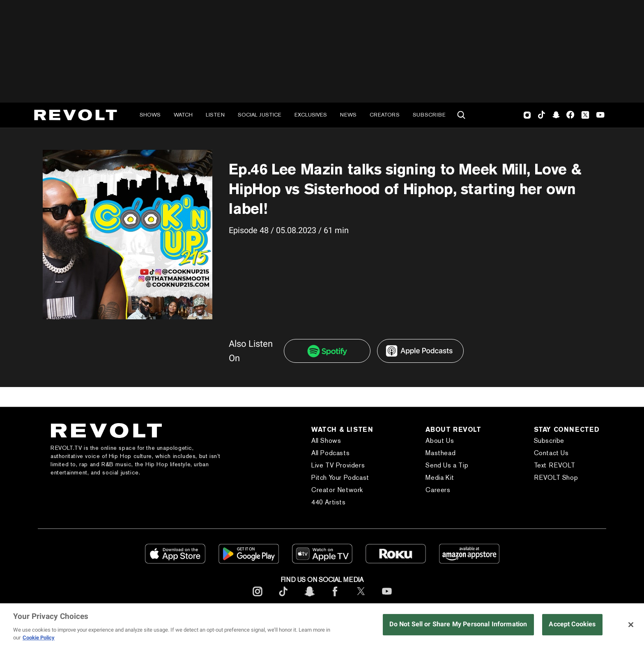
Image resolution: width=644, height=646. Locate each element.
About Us (440, 441)
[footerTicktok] (283, 598)
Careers (438, 490)
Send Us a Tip (447, 465)
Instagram (527, 115)
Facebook (570, 115)
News (348, 115)
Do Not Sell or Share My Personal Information (458, 624)
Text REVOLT (555, 465)
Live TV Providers (338, 465)
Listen (215, 115)
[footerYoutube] (387, 598)
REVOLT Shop (556, 478)
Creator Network (337, 490)
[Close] (631, 625)
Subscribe (429, 115)
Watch (183, 115)
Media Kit (440, 478)
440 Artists (329, 502)
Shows (150, 115)
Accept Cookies (572, 624)
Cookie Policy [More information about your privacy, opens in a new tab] (39, 638)
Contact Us (551, 453)
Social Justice (260, 115)
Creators (385, 115)
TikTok (542, 115)
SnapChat (556, 115)
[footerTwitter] (361, 598)
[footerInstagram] (258, 598)
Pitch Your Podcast (340, 478)
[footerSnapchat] (309, 598)
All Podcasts (330, 453)
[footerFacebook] (335, 598)
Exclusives (311, 115)
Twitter (585, 115)
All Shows (326, 441)
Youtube (600, 116)
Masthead (440, 453)
